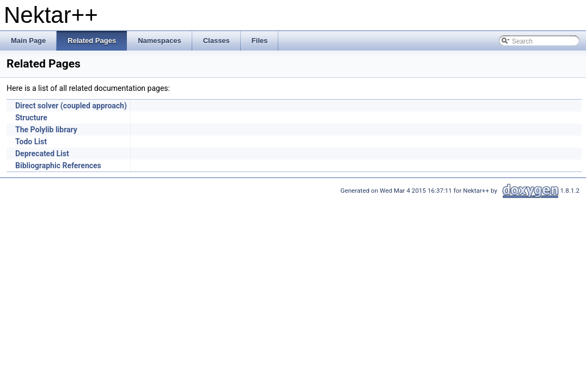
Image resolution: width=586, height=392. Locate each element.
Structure (31, 118)
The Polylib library (46, 130)
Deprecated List (42, 154)
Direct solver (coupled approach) (71, 106)
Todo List (31, 142)
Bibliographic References (58, 166)
